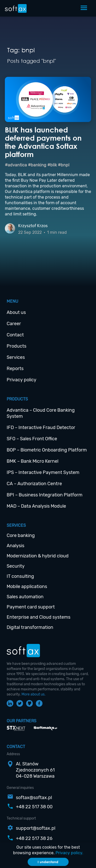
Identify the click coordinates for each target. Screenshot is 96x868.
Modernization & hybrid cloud (38, 556)
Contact (15, 335)
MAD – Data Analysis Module (36, 506)
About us (16, 312)
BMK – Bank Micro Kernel (33, 461)
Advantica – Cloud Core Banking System (41, 413)
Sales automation (25, 597)
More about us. (34, 694)
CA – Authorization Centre (34, 484)
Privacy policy (22, 380)
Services (16, 357)
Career (14, 324)
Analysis (15, 546)
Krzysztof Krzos (33, 226)
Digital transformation (30, 627)
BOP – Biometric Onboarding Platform (47, 450)
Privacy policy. (69, 853)
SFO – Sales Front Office (32, 439)
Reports (15, 369)
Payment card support (31, 607)
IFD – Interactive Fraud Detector (41, 427)
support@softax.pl (36, 828)
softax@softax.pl (34, 798)
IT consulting (20, 576)
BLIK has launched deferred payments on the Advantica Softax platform (43, 142)
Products (17, 346)
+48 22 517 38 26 (34, 838)
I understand (48, 862)
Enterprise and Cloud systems (39, 617)
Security (16, 566)
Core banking (21, 535)
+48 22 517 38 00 (34, 807)
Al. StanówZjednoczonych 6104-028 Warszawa (35, 770)
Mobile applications (27, 586)
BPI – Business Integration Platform (45, 495)
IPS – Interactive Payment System (43, 472)
